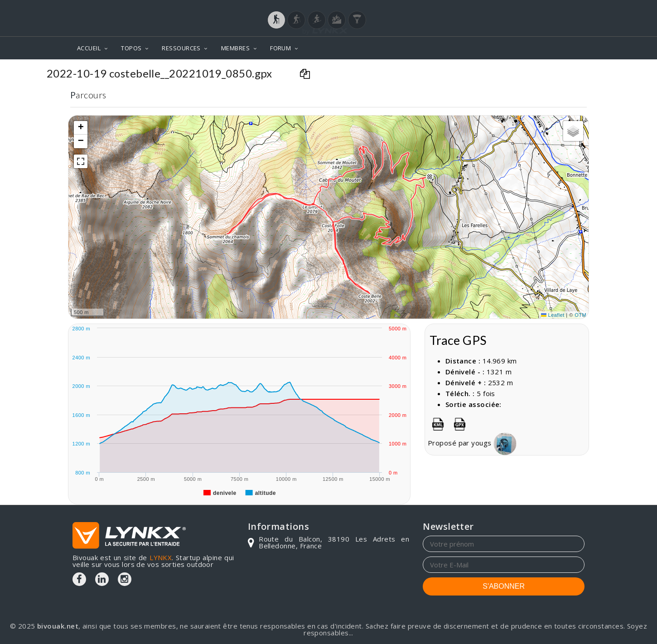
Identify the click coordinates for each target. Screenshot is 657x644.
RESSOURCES (181, 48)
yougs (510, 443)
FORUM (280, 48)
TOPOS (131, 48)
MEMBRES (235, 48)
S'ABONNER (504, 586)
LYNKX (161, 557)
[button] (430, 177)
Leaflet (553, 315)
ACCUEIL (89, 48)
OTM (580, 315)
